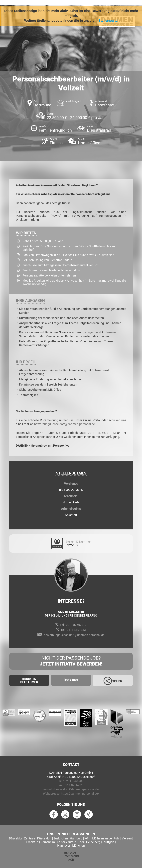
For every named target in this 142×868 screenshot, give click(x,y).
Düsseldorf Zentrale (22, 838)
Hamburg (76, 838)
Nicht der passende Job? (71, 661)
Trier (81, 842)
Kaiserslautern (67, 842)
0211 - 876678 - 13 (102, 433)
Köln (87, 838)
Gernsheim (48, 842)
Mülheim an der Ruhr (106, 838)
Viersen (127, 838)
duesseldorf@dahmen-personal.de (76, 789)
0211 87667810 (74, 785)
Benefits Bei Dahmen (29, 680)
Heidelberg (93, 842)
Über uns (71, 680)
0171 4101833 (76, 630)
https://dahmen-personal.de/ (80, 794)
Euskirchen (61, 838)
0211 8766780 (74, 781)
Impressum (71, 852)
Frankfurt (32, 842)
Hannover (64, 846)
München (78, 846)
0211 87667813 (76, 625)
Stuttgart (108, 842)
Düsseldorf (44, 838)
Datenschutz (71, 856)
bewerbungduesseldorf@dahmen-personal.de (65, 424)
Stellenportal (108, 21)
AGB (71, 860)
